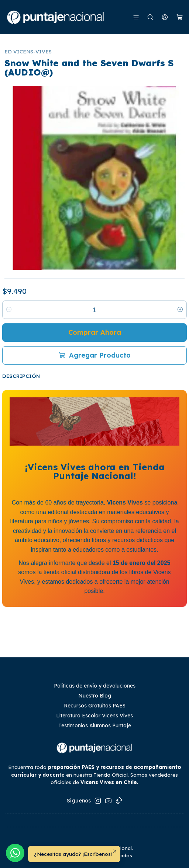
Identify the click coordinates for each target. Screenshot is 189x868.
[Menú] (136, 17)
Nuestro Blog (95, 696)
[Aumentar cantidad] (180, 310)
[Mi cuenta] (165, 17)
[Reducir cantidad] (9, 310)
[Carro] (180, 17)
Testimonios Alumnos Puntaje (95, 725)
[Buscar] (150, 17)
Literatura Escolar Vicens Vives (94, 716)
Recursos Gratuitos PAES (95, 706)
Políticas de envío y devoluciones (95, 686)
